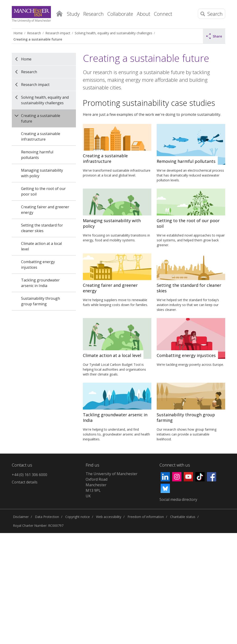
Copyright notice (78, 517)
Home (59, 13)
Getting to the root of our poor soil (43, 191)
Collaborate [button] (120, 14)
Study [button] (73, 14)
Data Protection (47, 517)
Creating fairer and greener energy (45, 210)
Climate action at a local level (41, 246)
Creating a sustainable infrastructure (41, 136)
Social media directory (178, 499)
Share (214, 36)
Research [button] (94, 14)
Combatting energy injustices (38, 265)
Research (34, 33)
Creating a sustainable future (38, 39)
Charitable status (183, 517)
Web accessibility (109, 517)
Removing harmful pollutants (37, 155)
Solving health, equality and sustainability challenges (114, 33)
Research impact (58, 33)
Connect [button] (163, 14)
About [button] (143, 14)
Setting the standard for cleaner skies (42, 228)
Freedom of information (146, 517)
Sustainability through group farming (41, 301)
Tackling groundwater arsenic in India (40, 283)
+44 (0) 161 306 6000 (30, 475)
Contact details (25, 482)
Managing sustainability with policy (42, 173)
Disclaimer (21, 517)
